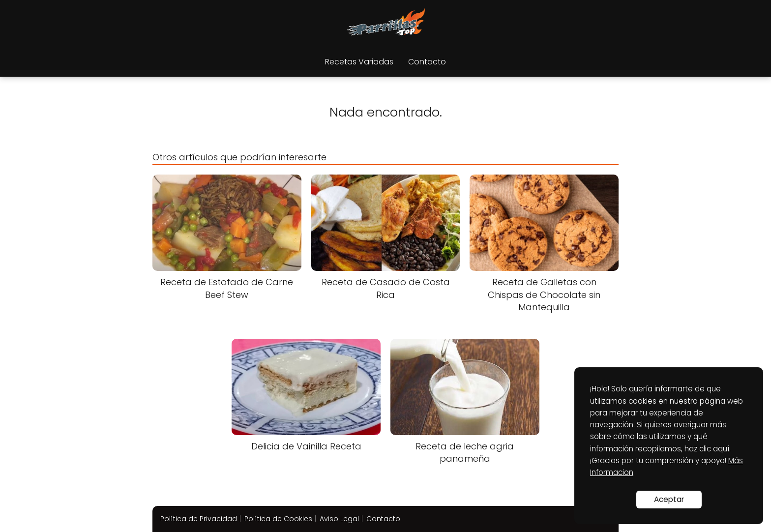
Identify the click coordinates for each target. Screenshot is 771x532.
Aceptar (669, 499)
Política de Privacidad (199, 519)
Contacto (427, 62)
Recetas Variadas (359, 62)
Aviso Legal (339, 519)
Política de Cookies (278, 519)
